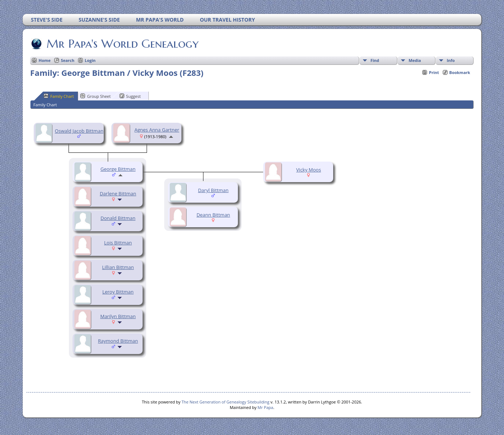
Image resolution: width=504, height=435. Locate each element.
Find (375, 60)
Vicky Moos (309, 170)
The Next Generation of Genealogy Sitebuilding (225, 402)
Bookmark (460, 72)
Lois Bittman (118, 243)
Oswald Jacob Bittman (79, 131)
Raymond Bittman (118, 341)
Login (90, 60)
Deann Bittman (213, 215)
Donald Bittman (118, 218)
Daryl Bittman (213, 190)
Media (415, 60)
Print (434, 72)
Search (68, 60)
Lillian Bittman (118, 267)
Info (451, 60)
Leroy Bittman (118, 292)
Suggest (130, 96)
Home (45, 60)
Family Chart (59, 96)
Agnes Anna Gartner (157, 130)
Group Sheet (95, 96)
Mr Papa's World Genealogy (122, 44)
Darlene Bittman (118, 193)
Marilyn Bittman (118, 316)
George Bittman (118, 169)
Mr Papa (266, 407)
